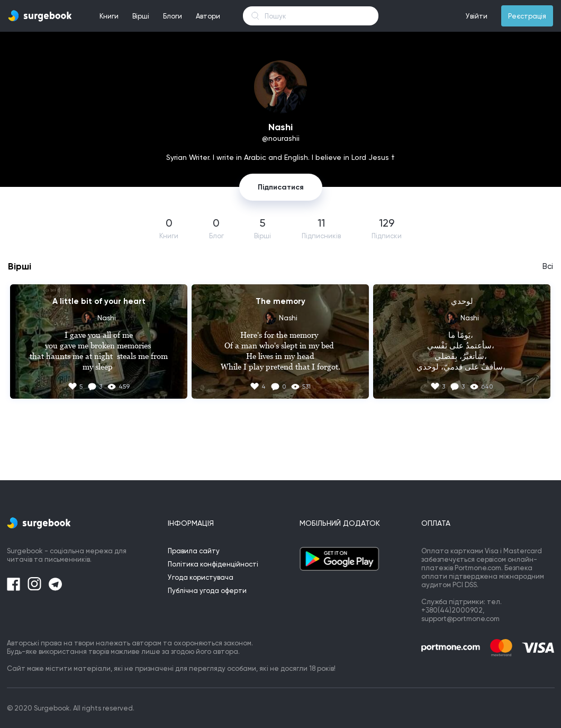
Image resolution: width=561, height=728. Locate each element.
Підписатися (281, 187)
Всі (548, 266)
